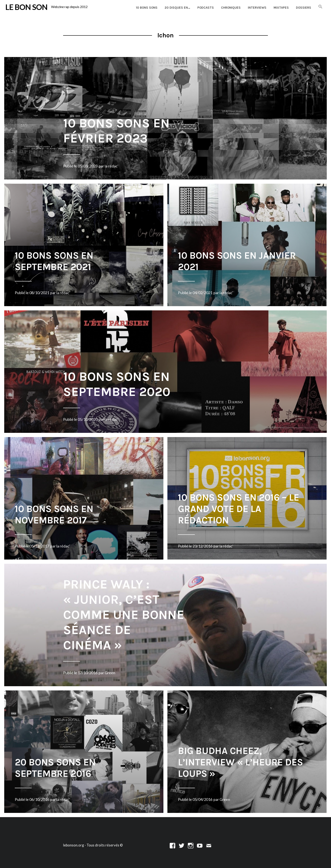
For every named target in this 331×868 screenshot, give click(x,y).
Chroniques (231, 8)
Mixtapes (281, 8)
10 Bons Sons (147, 8)
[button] (320, 7)
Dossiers (304, 8)
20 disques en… (177, 8)
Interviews (257, 8)
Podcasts (206, 8)
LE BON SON (26, 7)
